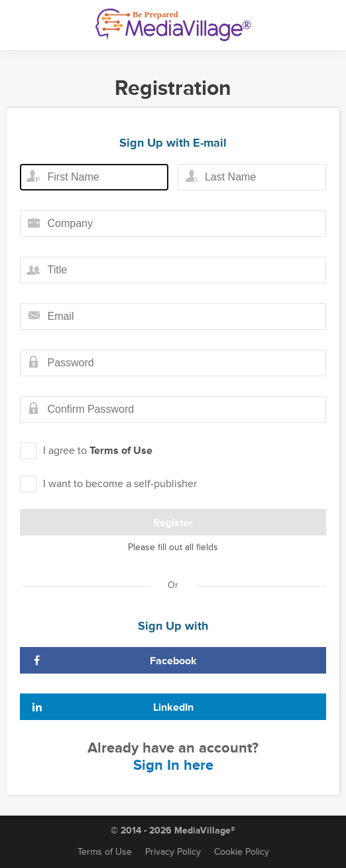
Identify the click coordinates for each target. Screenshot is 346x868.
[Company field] (173, 224)
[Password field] (173, 363)
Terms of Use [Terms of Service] (105, 852)
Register (173, 523)
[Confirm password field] (173, 409)
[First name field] (94, 177)
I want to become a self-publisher (108, 484)
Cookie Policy (242, 852)
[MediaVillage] (173, 25)
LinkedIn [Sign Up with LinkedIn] (112, 707)
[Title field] (173, 270)
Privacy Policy (173, 852)
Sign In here (173, 765)
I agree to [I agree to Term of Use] (86, 451)
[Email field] (173, 317)
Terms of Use (121, 451)
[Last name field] (252, 177)
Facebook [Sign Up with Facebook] (114, 661)
